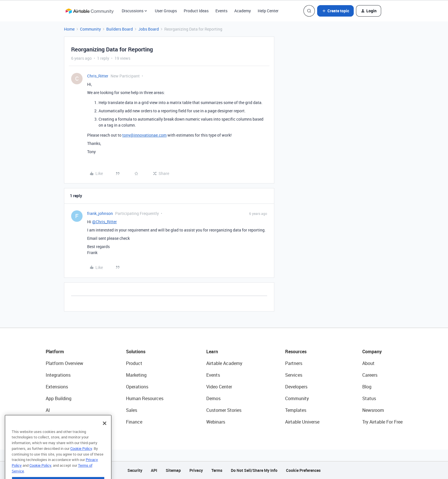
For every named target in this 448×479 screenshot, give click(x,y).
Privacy (196, 470)
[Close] (105, 435)
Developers (296, 387)
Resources (296, 352)
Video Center (219, 387)
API (154, 470)
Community (90, 29)
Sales (132, 410)
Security (135, 470)
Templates (296, 410)
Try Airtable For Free (382, 422)
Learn (212, 352)
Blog (367, 387)
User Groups (166, 11)
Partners (294, 363)
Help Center (268, 11)
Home (69, 29)
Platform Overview (64, 363)
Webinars (216, 422)
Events (221, 11)
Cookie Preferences (303, 470)
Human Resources (145, 398)
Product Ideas (196, 11)
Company (372, 352)
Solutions (136, 352)
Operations (137, 387)
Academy (243, 11)
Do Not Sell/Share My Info (254, 470)
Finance (134, 422)
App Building (59, 398)
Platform (55, 352)
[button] (335, 11)
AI (48, 410)
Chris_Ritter (98, 76)
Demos (213, 398)
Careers (370, 375)
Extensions (57, 387)
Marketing (136, 375)
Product (134, 363)
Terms (217, 470)
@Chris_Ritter (104, 222)
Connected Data (62, 422)
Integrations (58, 375)
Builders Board (120, 29)
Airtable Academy (224, 363)
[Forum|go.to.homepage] (89, 11)
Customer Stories (224, 410)
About (368, 363)
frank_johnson (100, 213)
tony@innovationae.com (144, 135)
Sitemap (173, 470)
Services (294, 375)
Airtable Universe (302, 422)
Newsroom (373, 410)
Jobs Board (149, 29)
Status (369, 398)
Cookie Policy (81, 460)
